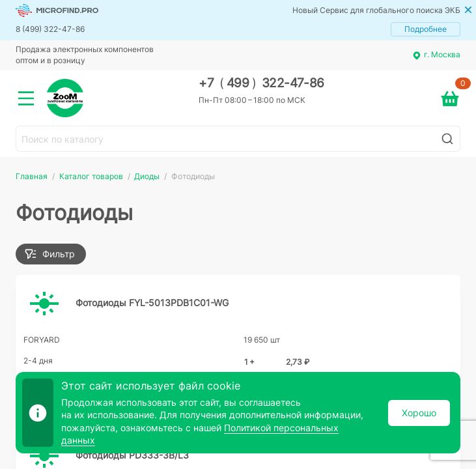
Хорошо (419, 413)
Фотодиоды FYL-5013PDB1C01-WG (152, 303)
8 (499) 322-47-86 (50, 29)
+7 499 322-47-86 (261, 83)
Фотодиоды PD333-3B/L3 (132, 455)
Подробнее (426, 29)
